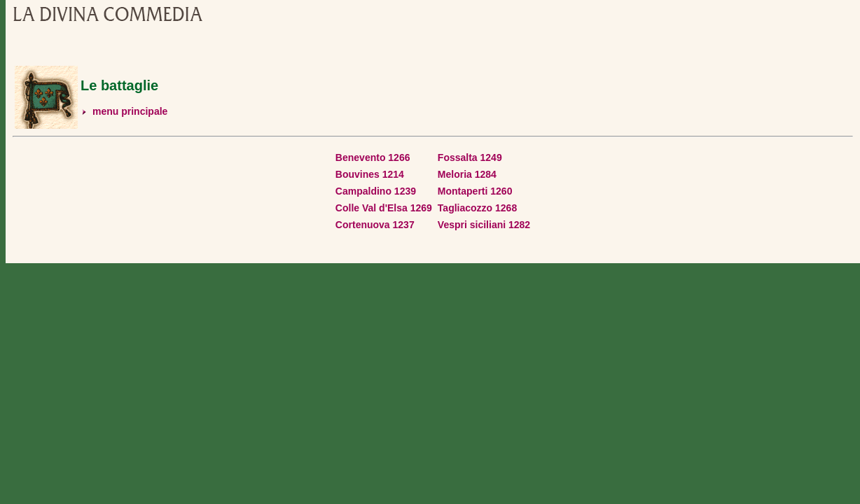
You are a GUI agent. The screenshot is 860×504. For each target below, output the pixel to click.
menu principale (130, 111)
